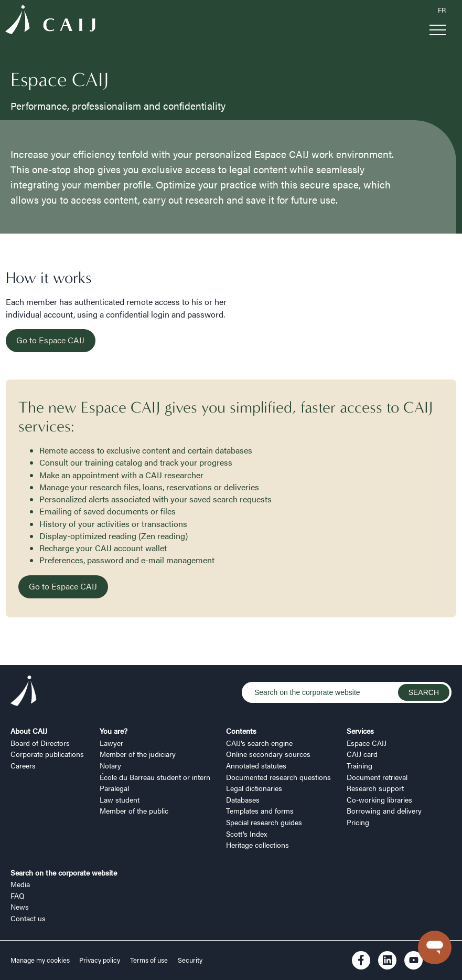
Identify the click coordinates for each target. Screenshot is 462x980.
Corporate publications (47, 754)
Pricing (358, 822)
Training (359, 765)
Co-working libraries (379, 799)
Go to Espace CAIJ (50, 340)
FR (442, 10)
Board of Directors (40, 743)
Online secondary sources (268, 754)
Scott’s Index (246, 834)
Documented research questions (278, 777)
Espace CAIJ (367, 743)
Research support (375, 788)
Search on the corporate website (64, 872)
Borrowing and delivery (384, 810)
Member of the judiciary (138, 754)
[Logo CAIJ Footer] (24, 693)
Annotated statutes (256, 765)
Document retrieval (377, 777)
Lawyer (111, 743)
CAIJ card (362, 754)
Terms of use (149, 960)
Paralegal (114, 788)
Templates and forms (260, 810)
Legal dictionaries (254, 788)
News (20, 907)
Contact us (28, 918)
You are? (114, 731)
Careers (23, 765)
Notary (110, 765)
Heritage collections (257, 845)
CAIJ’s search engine (259, 743)
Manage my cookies (41, 960)
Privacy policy (100, 960)
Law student (120, 799)
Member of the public (134, 810)
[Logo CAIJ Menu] (50, 22)
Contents (241, 731)
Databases (243, 799)
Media (20, 884)
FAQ (18, 895)
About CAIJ (29, 731)
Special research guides (264, 822)
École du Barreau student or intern (155, 777)
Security (190, 960)
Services (360, 731)
